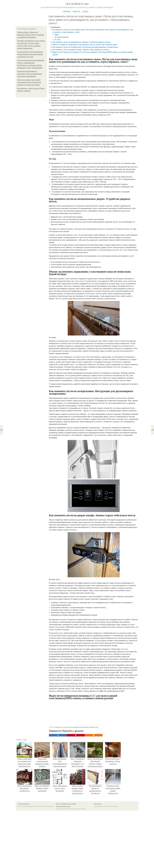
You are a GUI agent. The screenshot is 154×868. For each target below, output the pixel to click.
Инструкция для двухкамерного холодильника (76, 727)
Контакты (58, 804)
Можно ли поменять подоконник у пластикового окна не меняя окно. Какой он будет (85, 45)
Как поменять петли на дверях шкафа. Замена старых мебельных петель (81, 50)
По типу (57, 40)
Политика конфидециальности (63, 806)
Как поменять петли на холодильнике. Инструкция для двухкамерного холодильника (85, 47)
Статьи (85, 11)
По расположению (61, 37)
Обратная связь (98, 804)
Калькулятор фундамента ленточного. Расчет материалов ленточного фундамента (29, 74)
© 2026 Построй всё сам (24, 804)
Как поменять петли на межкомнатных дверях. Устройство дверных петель (81, 42)
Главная (67, 11)
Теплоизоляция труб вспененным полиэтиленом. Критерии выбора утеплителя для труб (30, 54)
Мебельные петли (94, 727)
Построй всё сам (77, 4)
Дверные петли (59, 727)
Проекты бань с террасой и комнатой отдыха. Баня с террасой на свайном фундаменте (31, 35)
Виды (57, 35)
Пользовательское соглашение (69, 804)
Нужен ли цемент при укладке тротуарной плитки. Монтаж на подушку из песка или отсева (29, 82)
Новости (76, 11)
